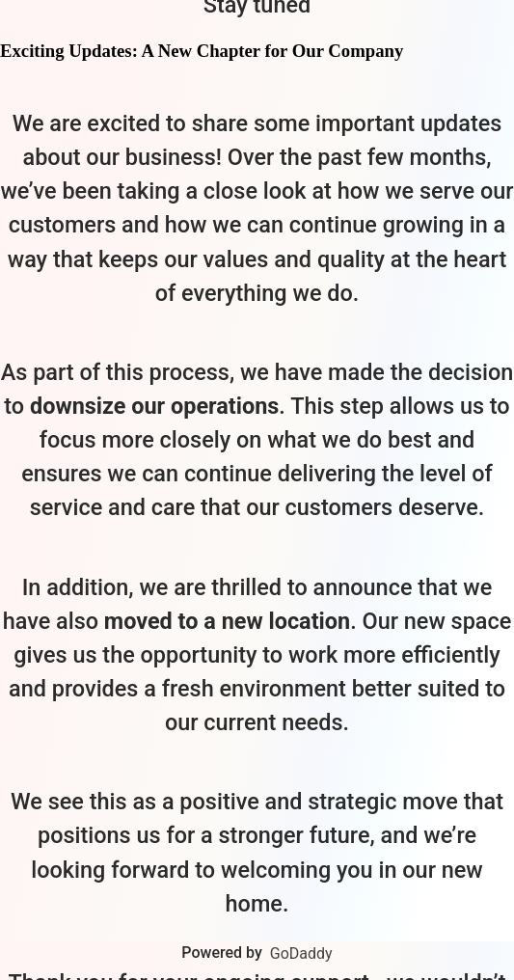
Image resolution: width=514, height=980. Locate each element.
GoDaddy (301, 953)
